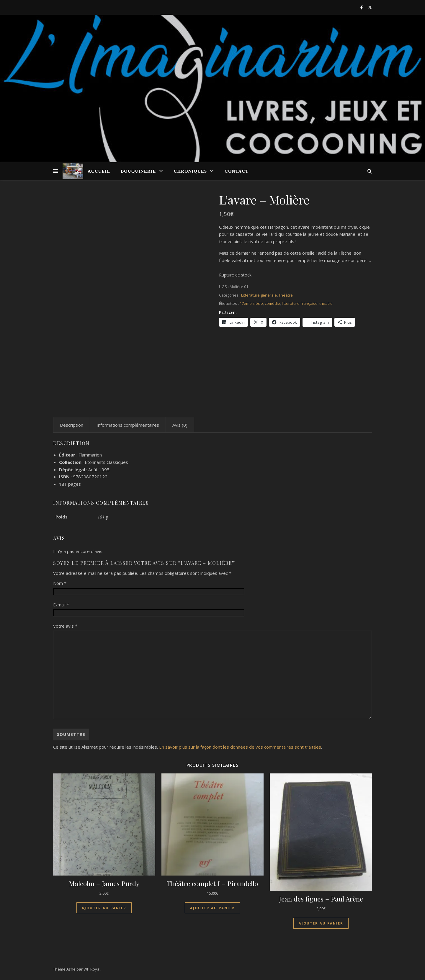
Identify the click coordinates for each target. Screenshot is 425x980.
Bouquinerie (138, 171)
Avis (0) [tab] (180, 425)
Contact (237, 171)
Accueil (99, 171)
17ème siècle (251, 303)
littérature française (300, 303)
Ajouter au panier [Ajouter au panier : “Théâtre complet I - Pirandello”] (212, 908)
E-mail (61, 605)
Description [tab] (72, 425)
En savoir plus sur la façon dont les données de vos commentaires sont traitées (240, 747)
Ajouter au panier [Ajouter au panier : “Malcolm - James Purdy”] (104, 908)
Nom (60, 583)
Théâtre (286, 295)
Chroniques (191, 171)
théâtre (326, 303)
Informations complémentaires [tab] (128, 425)
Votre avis (65, 626)
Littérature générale (259, 295)
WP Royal (92, 969)
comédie (272, 303)
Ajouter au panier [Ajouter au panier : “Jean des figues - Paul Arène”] (321, 923)
